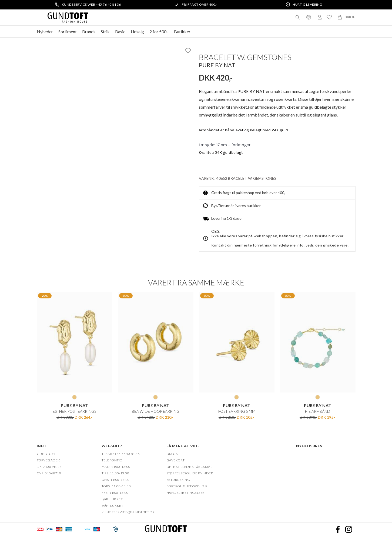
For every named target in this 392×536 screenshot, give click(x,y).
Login (320, 17)
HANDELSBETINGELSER (185, 493)
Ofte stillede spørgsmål (189, 467)
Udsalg (137, 31)
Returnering (178, 480)
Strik (105, 31)
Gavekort (176, 460)
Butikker (182, 31)
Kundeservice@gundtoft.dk (128, 512)
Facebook (338, 529)
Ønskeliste (329, 17)
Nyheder (45, 31)
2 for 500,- (159, 31)
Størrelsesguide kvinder (190, 473)
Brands (89, 31)
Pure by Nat (217, 65)
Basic (120, 31)
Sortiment (68, 31)
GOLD (74, 397)
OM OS (172, 454)
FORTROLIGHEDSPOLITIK (187, 486)
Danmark (309, 17)
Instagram (349, 529)
